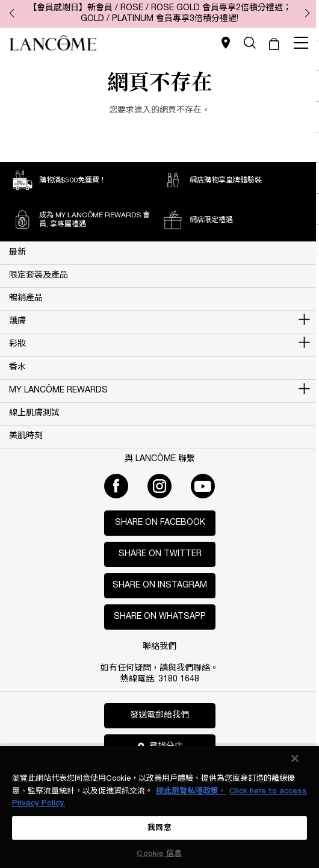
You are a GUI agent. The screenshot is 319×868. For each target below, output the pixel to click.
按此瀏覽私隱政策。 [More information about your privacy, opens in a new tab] (191, 791)
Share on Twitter (160, 554)
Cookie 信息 (159, 854)
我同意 (159, 828)
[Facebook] (116, 486)
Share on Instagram (160, 585)
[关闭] (295, 758)
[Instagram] (159, 486)
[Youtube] (203, 486)
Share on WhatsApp (160, 617)
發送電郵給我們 (159, 715)
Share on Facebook (160, 523)
